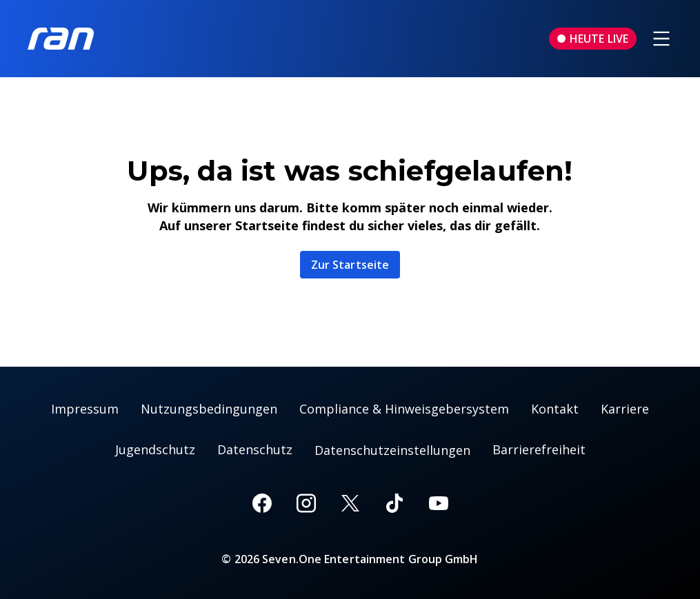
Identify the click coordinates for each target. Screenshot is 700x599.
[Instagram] (306, 503)
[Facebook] (262, 503)
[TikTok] (394, 503)
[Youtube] (439, 503)
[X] (350, 503)
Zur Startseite (350, 265)
